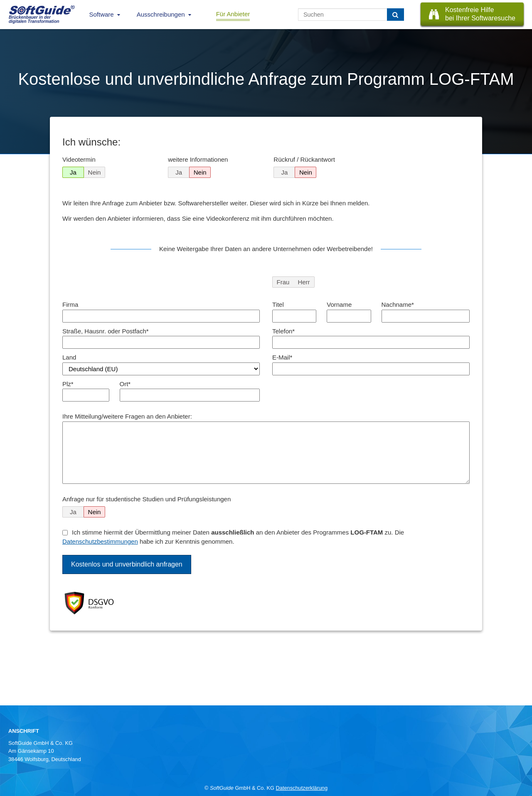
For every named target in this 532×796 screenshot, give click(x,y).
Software (102, 14)
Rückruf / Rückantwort (304, 159)
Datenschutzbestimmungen (100, 541)
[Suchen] (395, 15)
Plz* (68, 384)
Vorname (339, 304)
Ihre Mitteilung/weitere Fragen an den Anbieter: (127, 416)
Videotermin (79, 159)
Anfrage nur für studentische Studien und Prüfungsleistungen (147, 499)
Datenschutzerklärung (302, 788)
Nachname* (398, 304)
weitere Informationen (198, 159)
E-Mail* (282, 357)
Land (69, 357)
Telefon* (283, 331)
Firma (70, 304)
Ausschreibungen (161, 14)
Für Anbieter (233, 14)
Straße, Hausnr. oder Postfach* (106, 331)
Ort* (125, 384)
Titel (278, 304)
